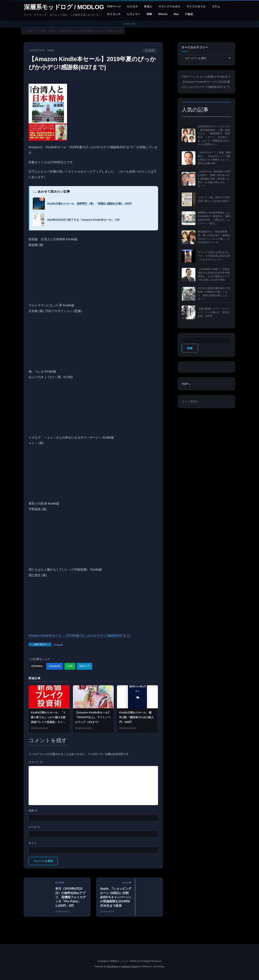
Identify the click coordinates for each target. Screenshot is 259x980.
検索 (190, 348)
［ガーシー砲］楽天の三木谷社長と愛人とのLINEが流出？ (214, 199)
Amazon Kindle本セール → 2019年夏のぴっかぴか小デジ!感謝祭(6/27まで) (79, 636)
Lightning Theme (130, 966)
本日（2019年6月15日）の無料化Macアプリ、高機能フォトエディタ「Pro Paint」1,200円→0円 (70, 897)
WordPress (113, 966)
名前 (33, 810)
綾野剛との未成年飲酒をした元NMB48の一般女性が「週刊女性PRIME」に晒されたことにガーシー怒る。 (214, 218)
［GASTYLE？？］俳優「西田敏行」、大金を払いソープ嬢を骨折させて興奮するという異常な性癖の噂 (214, 158)
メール (34, 827)
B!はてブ (84, 666)
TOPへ (186, 384)
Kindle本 (150, 50)
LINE (70, 666)
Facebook (55, 666)
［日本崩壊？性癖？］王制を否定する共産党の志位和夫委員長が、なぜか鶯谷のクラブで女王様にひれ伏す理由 (214, 275)
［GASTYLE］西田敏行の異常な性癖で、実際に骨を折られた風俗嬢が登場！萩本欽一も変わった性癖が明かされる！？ (214, 179)
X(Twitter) (37, 666)
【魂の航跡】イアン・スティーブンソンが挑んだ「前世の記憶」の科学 (214, 312)
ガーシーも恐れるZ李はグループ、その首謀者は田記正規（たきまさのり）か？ (214, 256)
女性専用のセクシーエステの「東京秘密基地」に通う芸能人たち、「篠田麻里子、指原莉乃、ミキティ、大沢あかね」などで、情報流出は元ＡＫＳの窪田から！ (214, 135)
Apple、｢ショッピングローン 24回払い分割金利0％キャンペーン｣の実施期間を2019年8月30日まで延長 (116, 897)
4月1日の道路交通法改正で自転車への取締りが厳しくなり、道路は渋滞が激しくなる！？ (214, 294)
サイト (33, 843)
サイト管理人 (190, 402)
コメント (36, 762)
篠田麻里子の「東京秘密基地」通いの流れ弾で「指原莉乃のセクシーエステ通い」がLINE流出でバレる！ (214, 237)
